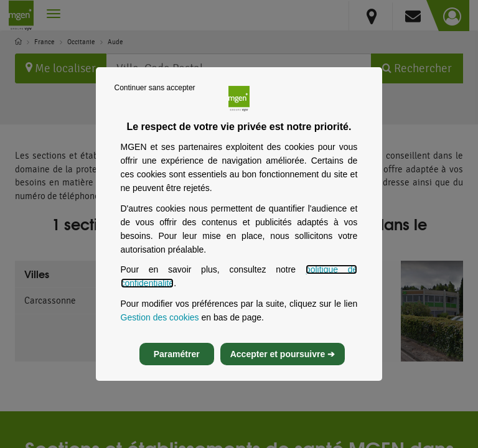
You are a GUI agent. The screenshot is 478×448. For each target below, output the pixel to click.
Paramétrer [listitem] (177, 361)
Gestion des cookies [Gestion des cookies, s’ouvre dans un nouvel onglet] (160, 324)
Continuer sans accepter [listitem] (155, 94)
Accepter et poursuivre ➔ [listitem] (283, 361)
